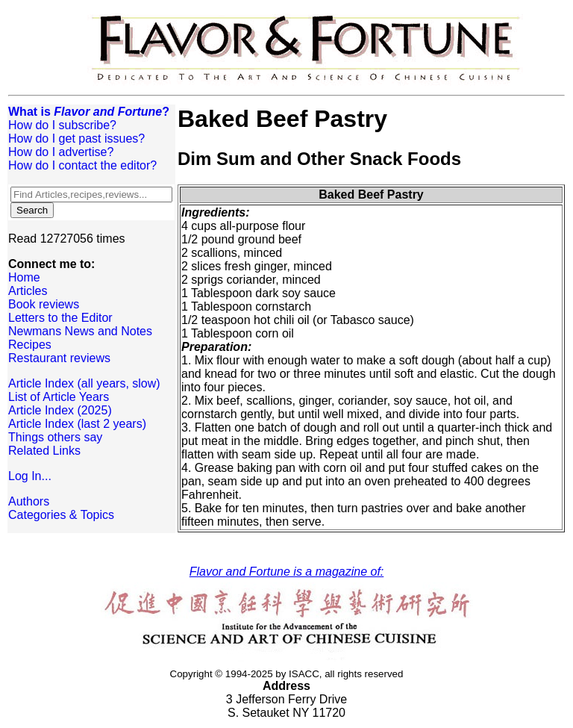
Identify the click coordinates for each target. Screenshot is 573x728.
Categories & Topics (61, 515)
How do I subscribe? (62, 125)
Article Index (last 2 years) (77, 424)
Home (24, 277)
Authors (29, 501)
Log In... (30, 476)
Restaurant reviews (59, 358)
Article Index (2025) (60, 410)
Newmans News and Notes (80, 331)
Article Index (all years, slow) (84, 383)
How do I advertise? (61, 152)
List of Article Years (59, 397)
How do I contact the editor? (82, 165)
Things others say (55, 437)
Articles (28, 291)
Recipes (30, 345)
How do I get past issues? (76, 139)
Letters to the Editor (60, 318)
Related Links (44, 451)
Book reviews (44, 304)
